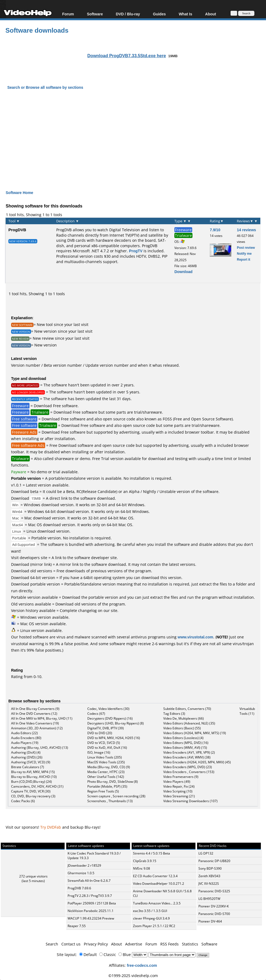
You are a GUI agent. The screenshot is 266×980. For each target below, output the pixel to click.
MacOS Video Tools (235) (106, 762)
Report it (243, 259)
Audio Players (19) (25, 743)
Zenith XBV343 (209, 876)
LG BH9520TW (209, 899)
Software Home (19, 193)
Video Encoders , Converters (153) (189, 772)
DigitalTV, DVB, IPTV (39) (106, 728)
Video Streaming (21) (179, 796)
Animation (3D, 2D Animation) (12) (37, 728)
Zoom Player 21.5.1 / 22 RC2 (154, 926)
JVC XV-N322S (209, 884)
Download (183, 272)
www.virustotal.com (195, 637)
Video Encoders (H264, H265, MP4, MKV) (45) (197, 762)
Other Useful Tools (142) (106, 777)
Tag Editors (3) (174, 714)
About (211, 14)
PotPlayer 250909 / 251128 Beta (92, 903)
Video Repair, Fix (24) (179, 786)
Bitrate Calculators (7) (28, 767)
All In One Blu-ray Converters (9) (35, 709)
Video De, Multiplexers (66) (184, 718)
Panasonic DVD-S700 (214, 914)
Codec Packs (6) (23, 801)
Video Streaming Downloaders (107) (190, 801)
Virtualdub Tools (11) (247, 711)
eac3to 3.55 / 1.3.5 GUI (150, 911)
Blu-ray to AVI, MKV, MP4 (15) (33, 772)
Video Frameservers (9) (181, 777)
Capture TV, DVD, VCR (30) (31, 791)
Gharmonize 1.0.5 (81, 873)
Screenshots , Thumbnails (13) (110, 801)
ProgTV (136, 251)
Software (95, 14)
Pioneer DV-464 (210, 921)
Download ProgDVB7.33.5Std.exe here (127, 56)
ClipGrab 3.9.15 (145, 861)
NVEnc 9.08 (142, 868)
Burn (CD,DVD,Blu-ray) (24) (31, 782)
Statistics (190, 944)
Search (52, 944)
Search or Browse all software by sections (45, 87)
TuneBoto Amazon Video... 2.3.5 (157, 903)
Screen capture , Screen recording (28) (116, 796)
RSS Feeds (169, 944)
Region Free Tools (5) (103, 791)
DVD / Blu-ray (128, 14)
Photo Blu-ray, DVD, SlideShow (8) (113, 782)
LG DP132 (206, 853)
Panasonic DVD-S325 (214, 891)
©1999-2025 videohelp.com (133, 976)
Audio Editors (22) (24, 733)
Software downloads (37, 30)
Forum (68, 14)
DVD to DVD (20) (100, 733)
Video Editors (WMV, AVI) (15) (185, 748)
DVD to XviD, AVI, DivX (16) (107, 748)
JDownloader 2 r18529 (84, 865)
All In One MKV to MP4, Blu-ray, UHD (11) (42, 718)
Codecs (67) (96, 714)
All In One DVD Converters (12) (34, 714)
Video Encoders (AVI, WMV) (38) (187, 757)
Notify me (244, 253)
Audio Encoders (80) (26, 738)
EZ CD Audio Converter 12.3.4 (155, 876)
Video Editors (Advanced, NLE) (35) (189, 723)
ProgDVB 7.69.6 (79, 888)
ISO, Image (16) (99, 752)
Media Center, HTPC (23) (106, 772)
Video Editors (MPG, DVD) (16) (186, 743)
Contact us (71, 944)
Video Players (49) (177, 782)
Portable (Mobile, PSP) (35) (107, 786)
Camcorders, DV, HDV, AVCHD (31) (37, 786)
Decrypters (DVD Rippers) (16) (110, 718)
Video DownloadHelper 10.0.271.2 (159, 884)
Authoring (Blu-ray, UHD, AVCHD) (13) (40, 748)
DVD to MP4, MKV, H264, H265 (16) (114, 738)
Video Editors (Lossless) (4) (183, 738)
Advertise (134, 944)
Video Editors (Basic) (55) (182, 728)
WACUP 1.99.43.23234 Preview (91, 918)
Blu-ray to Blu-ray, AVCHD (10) (34, 777)
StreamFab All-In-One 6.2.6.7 (89, 881)
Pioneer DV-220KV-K (214, 906)
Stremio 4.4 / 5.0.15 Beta (152, 853)
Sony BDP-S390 (210, 868)
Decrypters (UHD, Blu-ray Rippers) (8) (116, 723)
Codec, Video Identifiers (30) (108, 709)
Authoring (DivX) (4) (26, 752)
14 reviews (246, 230)
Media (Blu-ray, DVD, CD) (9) (109, 767)
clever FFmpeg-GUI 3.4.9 (151, 918)
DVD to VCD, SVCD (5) (104, 743)
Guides (159, 14)
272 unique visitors (33, 876)
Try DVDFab (51, 827)
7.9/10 (215, 230)
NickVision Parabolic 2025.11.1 (91, 911)
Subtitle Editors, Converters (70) (187, 709)
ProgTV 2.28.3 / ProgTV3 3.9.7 (90, 896)
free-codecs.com (142, 965)
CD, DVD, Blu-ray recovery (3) (33, 796)
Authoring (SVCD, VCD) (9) (31, 762)
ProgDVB (17, 230)
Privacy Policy (96, 944)
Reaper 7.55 (77, 926)
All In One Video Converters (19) (35, 723)
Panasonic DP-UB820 (214, 861)
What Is (185, 14)
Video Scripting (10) (178, 791)
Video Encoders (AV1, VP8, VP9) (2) (189, 752)
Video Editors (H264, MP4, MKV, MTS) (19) (195, 733)
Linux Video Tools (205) (105, 757)
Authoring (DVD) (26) (27, 757)
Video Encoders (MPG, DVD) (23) (188, 767)
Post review (246, 248)
